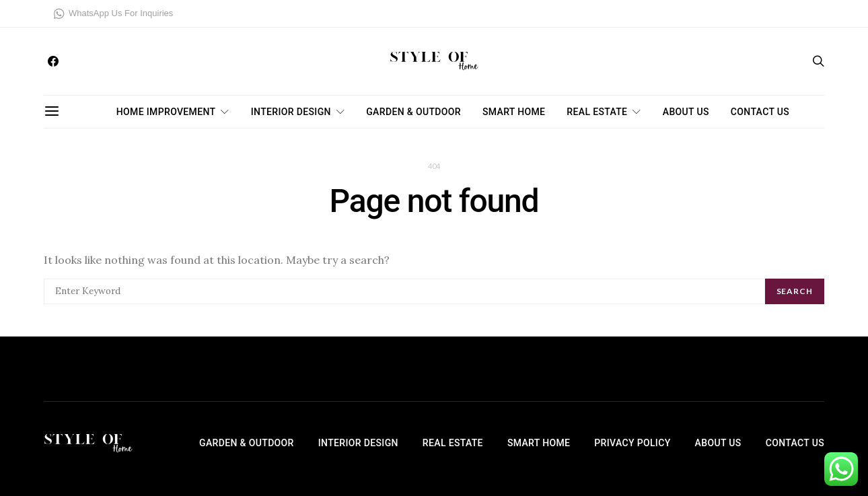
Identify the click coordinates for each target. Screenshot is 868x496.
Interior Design (291, 112)
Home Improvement (166, 112)
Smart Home (514, 112)
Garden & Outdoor (413, 112)
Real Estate (597, 112)
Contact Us (760, 112)
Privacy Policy (632, 443)
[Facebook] (53, 61)
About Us (686, 112)
